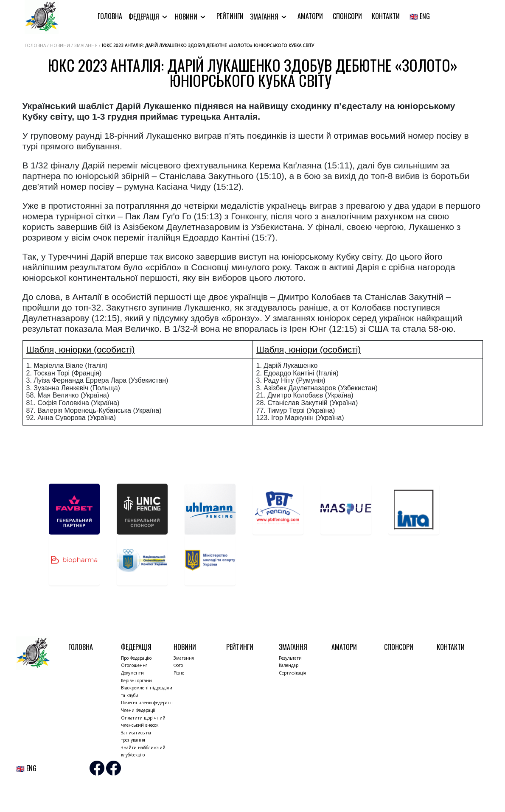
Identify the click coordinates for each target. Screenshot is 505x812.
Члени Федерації (138, 710)
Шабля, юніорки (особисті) (81, 349)
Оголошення (134, 665)
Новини (187, 17)
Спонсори (347, 16)
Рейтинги (230, 16)
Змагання (265, 17)
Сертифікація (292, 673)
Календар (289, 665)
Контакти (386, 16)
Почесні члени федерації (147, 703)
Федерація (145, 17)
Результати (290, 658)
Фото (178, 665)
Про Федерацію (136, 658)
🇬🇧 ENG (420, 16)
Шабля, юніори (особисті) (309, 349)
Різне (179, 673)
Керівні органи (136, 680)
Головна (110, 16)
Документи (132, 673)
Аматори (310, 16)
